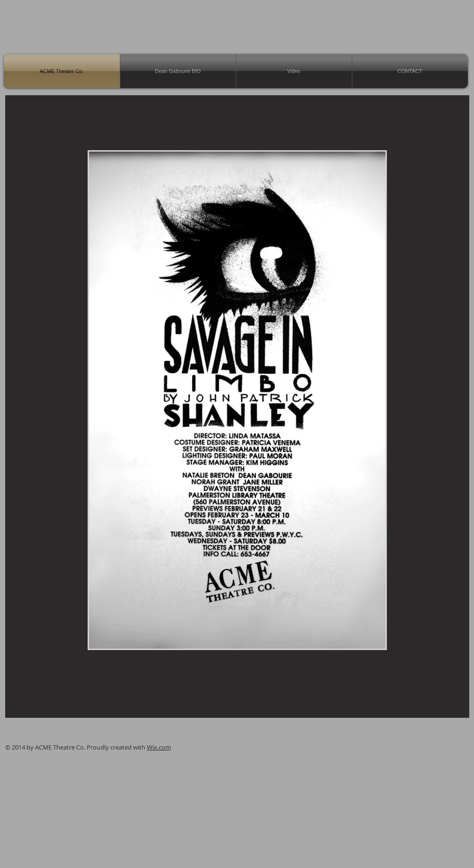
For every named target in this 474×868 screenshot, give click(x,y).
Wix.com (159, 747)
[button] (237, 400)
